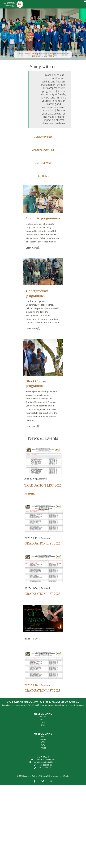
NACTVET (43, 717)
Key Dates (43, 176)
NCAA (43, 742)
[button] (35, 782)
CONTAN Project (43, 137)
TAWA (43, 745)
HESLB (43, 725)
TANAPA (43, 740)
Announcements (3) (43, 150)
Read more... (30, 494)
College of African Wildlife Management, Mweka (50, 776)
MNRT (43, 737)
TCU (43, 722)
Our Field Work (43, 163)
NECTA (43, 720)
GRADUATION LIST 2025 (43, 485)
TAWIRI (43, 748)
